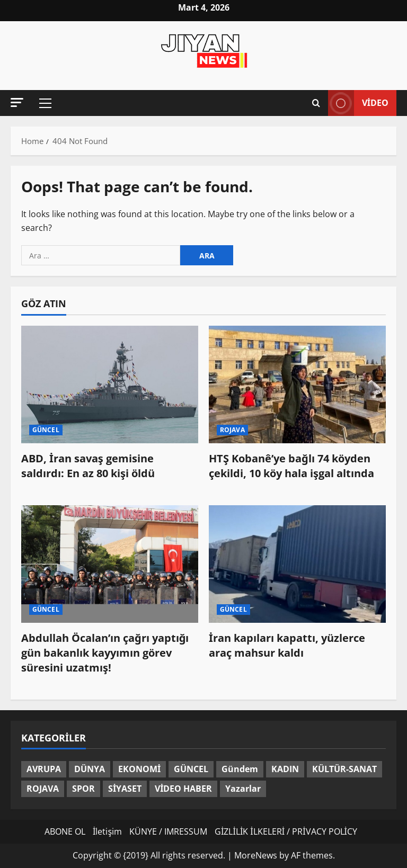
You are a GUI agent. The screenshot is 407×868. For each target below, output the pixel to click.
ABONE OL (65, 831)
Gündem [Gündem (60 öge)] (240, 769)
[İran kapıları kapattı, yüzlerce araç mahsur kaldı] (297, 564)
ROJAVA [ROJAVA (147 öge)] (43, 789)
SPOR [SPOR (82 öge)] (83, 789)
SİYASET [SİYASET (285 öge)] (125, 789)
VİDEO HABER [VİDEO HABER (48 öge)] (183, 789)
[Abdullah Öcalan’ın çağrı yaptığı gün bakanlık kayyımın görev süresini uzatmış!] (110, 564)
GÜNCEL (46, 430)
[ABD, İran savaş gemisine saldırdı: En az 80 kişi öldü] (110, 385)
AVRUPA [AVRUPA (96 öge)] (44, 769)
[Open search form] (316, 103)
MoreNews (256, 855)
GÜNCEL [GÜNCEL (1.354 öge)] (191, 769)
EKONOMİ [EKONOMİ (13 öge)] (139, 769)
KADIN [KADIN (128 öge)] (285, 769)
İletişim (107, 831)
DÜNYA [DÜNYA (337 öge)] (90, 769)
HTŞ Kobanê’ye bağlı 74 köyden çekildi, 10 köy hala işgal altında (291, 466)
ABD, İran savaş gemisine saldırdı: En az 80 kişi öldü (88, 466)
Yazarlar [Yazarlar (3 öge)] (243, 789)
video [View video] (358, 103)
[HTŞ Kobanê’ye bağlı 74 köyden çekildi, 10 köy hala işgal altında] (297, 385)
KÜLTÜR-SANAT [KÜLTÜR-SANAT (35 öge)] (344, 769)
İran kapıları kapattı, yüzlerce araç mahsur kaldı (287, 645)
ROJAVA (232, 430)
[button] (17, 102)
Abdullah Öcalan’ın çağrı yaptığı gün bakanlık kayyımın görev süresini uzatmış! (105, 653)
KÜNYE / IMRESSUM (168, 831)
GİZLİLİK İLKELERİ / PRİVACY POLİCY (286, 831)
